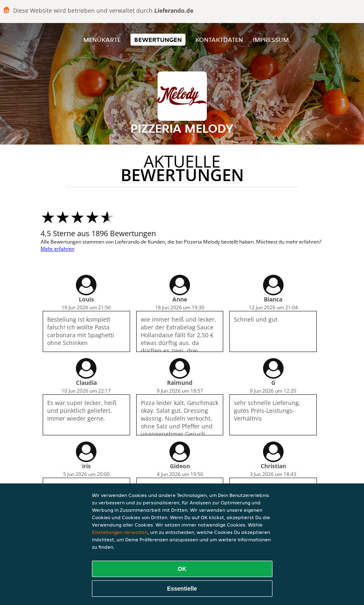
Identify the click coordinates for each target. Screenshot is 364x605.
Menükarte (102, 40)
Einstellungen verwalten (120, 532)
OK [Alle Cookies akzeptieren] (182, 569)
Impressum (271, 40)
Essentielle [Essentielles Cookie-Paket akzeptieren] (182, 589)
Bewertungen (158, 40)
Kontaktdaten (219, 40)
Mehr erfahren (57, 249)
